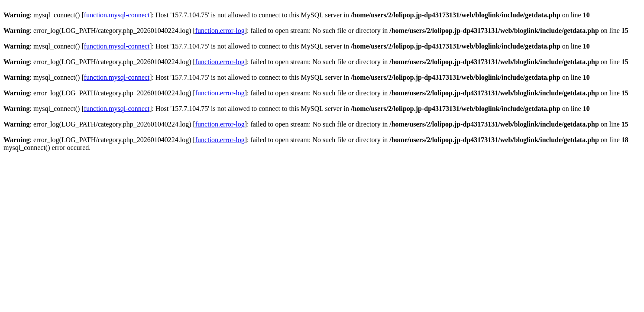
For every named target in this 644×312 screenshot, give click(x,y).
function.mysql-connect (117, 15)
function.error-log (220, 31)
